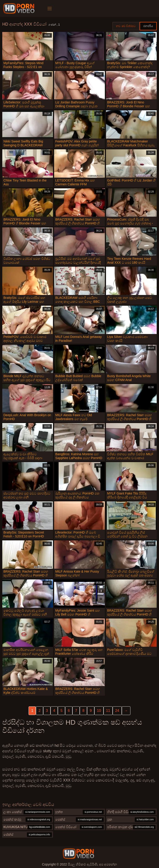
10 (99, 711)
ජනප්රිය (148, 26)
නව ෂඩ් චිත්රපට (126, 26)
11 (108, 711)
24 (117, 711)
